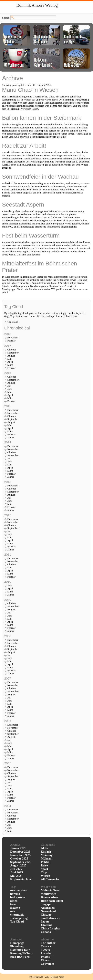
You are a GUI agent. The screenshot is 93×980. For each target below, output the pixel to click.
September (13, 353)
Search (6, 18)
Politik (45, 862)
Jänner (11, 438)
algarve (15, 908)
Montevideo (49, 894)
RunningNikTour (21, 953)
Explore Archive (21, 879)
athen (14, 901)
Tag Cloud (13, 322)
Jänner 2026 (18, 848)
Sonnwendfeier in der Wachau (40, 177)
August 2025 (18, 865)
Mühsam (47, 858)
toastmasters (18, 890)
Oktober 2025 (19, 858)
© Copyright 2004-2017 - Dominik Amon (46, 977)
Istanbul (46, 925)
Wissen (45, 876)
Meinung (47, 855)
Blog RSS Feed (20, 957)
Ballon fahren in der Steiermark (42, 118)
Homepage (17, 943)
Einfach (46, 852)
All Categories (50, 879)
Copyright (48, 964)
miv (13, 911)
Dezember (13, 410)
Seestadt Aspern (23, 205)
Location (47, 953)
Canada (46, 932)
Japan (45, 921)
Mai (9, 359)
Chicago (46, 915)
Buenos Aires (49, 897)
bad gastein (18, 897)
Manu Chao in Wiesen (30, 90)
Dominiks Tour (20, 950)
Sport (44, 869)
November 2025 (20, 855)
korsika (15, 894)
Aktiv (44, 848)
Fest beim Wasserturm (31, 236)
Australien (48, 908)
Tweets (45, 950)
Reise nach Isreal (52, 901)
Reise (44, 865)
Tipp (44, 872)
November (13, 338)
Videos (45, 960)
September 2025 (21, 862)
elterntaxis (17, 915)
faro (13, 904)
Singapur (47, 904)
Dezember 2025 (20, 852)
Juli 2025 (16, 869)
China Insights (50, 928)
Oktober (12, 350)
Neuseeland (48, 911)
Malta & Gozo (50, 890)
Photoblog (17, 946)
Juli (9, 386)
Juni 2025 (17, 872)
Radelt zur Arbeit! (24, 146)
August (11, 356)
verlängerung (19, 918)
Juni (9, 389)
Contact (46, 946)
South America (50, 918)
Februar (11, 341)
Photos (45, 957)
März (10, 365)
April (10, 362)
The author (48, 943)
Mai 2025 (16, 876)
